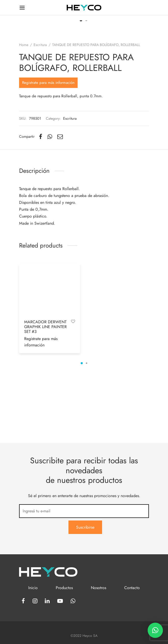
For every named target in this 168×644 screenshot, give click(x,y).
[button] (155, 630)
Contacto (132, 588)
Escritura (40, 113)
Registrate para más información (48, 150)
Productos (64, 588)
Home (24, 113)
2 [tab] (87, 431)
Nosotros (99, 588)
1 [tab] (82, 431)
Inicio (33, 588)
